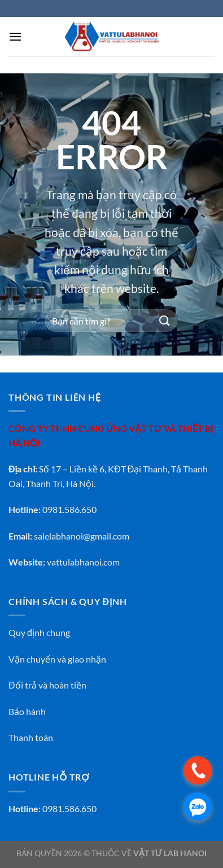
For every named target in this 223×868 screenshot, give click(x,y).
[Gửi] (165, 321)
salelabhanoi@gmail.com (82, 536)
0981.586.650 (69, 808)
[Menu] (15, 36)
